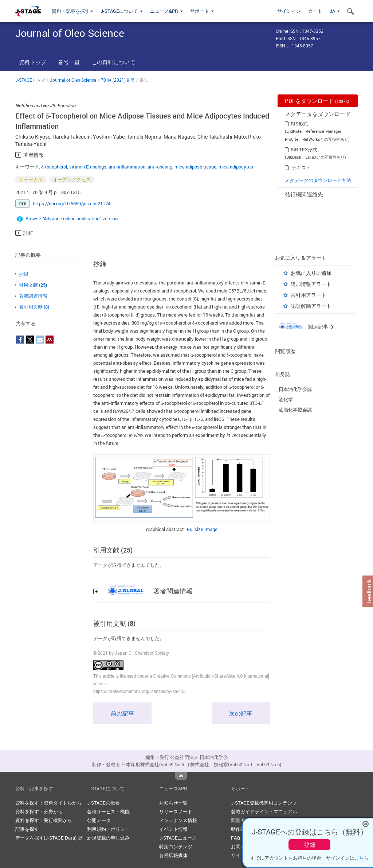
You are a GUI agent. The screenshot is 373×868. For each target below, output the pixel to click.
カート (315, 11)
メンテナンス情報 (178, 820)
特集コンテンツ (176, 846)
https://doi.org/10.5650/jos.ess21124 (72, 204)
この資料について (113, 62)
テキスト (301, 167)
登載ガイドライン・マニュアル (264, 811)
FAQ (235, 838)
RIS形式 (299, 124)
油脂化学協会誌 (295, 410)
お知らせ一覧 (173, 803)
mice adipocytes (236, 167)
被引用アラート (309, 295)
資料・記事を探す (72, 11)
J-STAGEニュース (178, 838)
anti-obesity (160, 167)
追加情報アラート (311, 284)
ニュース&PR (166, 11)
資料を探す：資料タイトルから (48, 803)
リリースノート (176, 811)
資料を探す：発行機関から (44, 820)
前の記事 (122, 713)
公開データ (99, 820)
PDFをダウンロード (317, 101)
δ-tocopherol (54, 167)
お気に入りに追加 (311, 273)
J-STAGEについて (122, 11)
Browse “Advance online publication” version (72, 218)
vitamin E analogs (88, 167)
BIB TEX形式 (304, 150)
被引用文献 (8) (34, 307)
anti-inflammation (127, 167)
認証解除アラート (311, 306)
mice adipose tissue (195, 167)
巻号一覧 (69, 62)
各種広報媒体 (173, 855)
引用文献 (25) (33, 285)
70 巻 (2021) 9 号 (118, 80)
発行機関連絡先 (304, 194)
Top (181, 776)
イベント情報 (173, 829)
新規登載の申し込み (108, 838)
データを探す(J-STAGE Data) (49, 838)
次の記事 (241, 713)
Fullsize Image (202, 529)
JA (335, 11)
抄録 (24, 274)
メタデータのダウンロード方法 (318, 180)
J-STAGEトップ (30, 80)
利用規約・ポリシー (108, 829)
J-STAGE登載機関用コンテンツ (264, 803)
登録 (310, 845)
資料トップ (33, 62)
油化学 (286, 399)
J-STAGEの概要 (103, 803)
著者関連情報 (33, 296)
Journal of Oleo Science (73, 80)
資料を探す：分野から (39, 811)
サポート (202, 11)
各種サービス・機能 (108, 811)
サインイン (289, 11)
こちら (362, 858)
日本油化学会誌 (295, 389)
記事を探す (27, 829)
